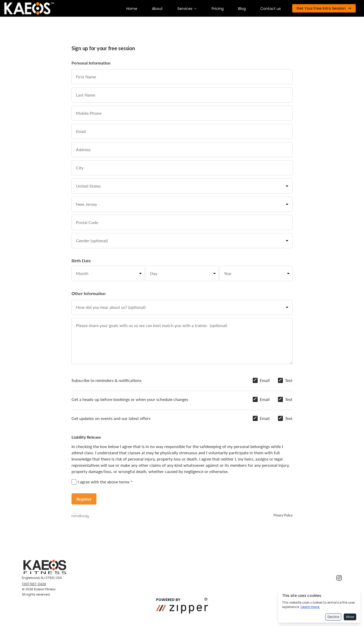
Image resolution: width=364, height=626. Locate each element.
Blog (242, 9)
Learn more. (310, 607)
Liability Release (86, 437)
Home (132, 9)
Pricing (218, 9)
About (157, 9)
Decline (333, 617)
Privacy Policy (283, 515)
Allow (350, 617)
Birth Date (81, 261)
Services (187, 9)
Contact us (271, 9)
